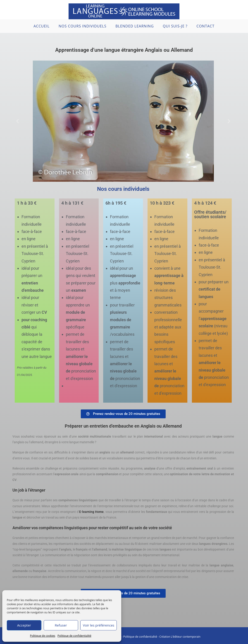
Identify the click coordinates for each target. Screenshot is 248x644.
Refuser (61, 625)
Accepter (24, 625)
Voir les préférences (99, 625)
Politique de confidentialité (74, 636)
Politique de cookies (43, 636)
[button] (18, 121)
